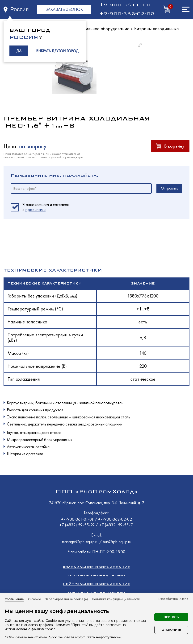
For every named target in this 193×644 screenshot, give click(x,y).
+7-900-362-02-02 (127, 14)
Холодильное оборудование (102, 29)
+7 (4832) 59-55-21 (117, 525)
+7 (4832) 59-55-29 (77, 525)
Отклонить (171, 630)
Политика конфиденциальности (116, 599)
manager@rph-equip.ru (80, 542)
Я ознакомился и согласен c (46, 207)
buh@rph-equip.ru (117, 542)
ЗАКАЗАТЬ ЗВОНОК (64, 9)
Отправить (170, 188)
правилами (35, 209)
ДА (19, 51)
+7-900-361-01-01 (127, 5)
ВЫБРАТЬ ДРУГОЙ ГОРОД (57, 51)
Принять (171, 617)
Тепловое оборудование (96, 575)
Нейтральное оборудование (96, 584)
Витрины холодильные (157, 29)
